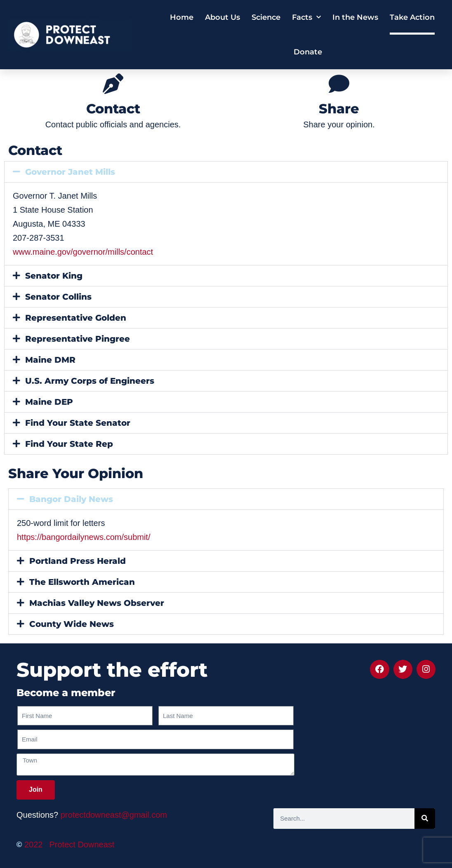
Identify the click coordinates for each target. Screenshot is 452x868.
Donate (308, 52)
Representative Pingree (78, 339)
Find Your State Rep (69, 444)
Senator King (54, 276)
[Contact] (113, 84)
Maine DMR (50, 360)
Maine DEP (49, 402)
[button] (226, 172)
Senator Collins (58, 297)
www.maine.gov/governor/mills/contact (83, 252)
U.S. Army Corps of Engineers (90, 381)
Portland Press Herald (78, 561)
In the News (355, 17)
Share (339, 109)
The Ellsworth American (82, 582)
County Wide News (72, 624)
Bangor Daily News (71, 499)
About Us (222, 17)
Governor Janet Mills (70, 172)
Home (182, 17)
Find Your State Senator (78, 423)
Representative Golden (76, 318)
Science (266, 17)
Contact (113, 109)
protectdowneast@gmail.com (114, 815)
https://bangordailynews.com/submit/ (84, 537)
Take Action (412, 17)
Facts (306, 18)
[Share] (339, 84)
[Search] (425, 819)
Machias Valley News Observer (97, 603)
